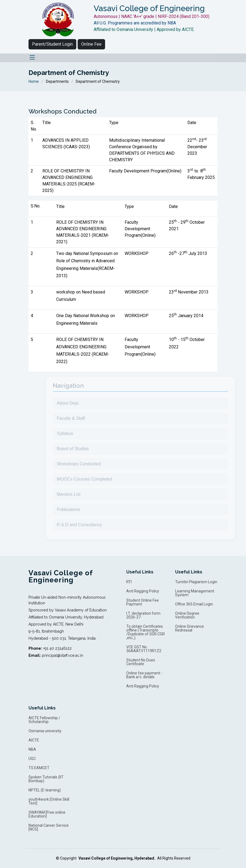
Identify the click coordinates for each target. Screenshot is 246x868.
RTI (129, 582)
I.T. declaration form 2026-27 (143, 615)
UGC (32, 759)
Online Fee (91, 44)
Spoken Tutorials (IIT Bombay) (46, 779)
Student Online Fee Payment (143, 602)
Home (34, 81)
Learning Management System (195, 593)
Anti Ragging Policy (143, 591)
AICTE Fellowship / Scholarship (44, 720)
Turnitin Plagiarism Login (196, 582)
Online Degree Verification (187, 615)
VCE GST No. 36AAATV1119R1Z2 (144, 649)
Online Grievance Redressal (190, 628)
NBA (32, 749)
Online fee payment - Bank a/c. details (144, 675)
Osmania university (45, 731)
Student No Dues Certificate (141, 662)
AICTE (34, 740)
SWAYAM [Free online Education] (47, 814)
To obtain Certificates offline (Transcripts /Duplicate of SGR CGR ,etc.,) (146, 632)
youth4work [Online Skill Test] (49, 801)
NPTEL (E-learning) (45, 790)
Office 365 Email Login (194, 604)
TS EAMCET (39, 768)
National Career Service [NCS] (49, 827)
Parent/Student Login (52, 44)
